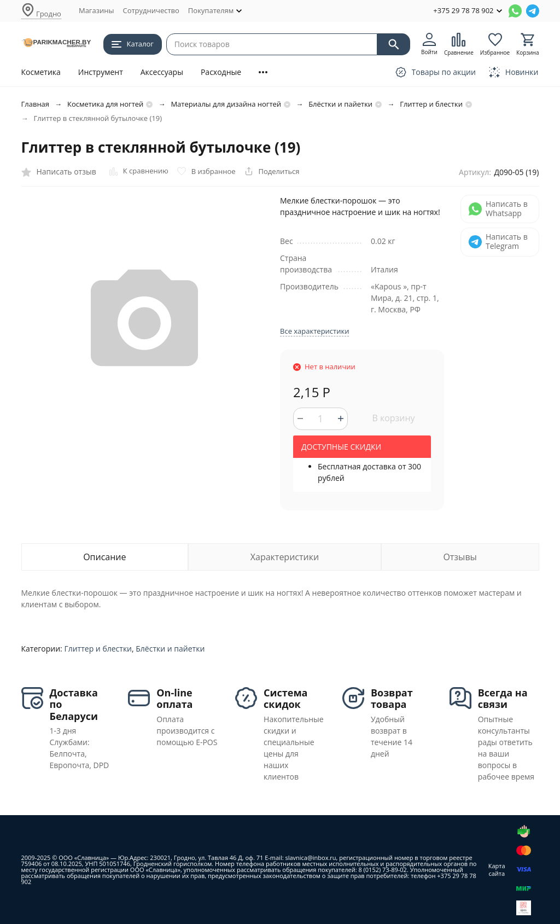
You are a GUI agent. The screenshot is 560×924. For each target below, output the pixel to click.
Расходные (221, 72)
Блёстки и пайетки (340, 104)
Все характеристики (314, 331)
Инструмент (101, 72)
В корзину (393, 418)
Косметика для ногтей (105, 104)
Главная (36, 104)
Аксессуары (162, 72)
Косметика (41, 72)
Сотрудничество (151, 10)
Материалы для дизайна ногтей (226, 104)
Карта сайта (497, 869)
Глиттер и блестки (431, 104)
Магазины (97, 10)
